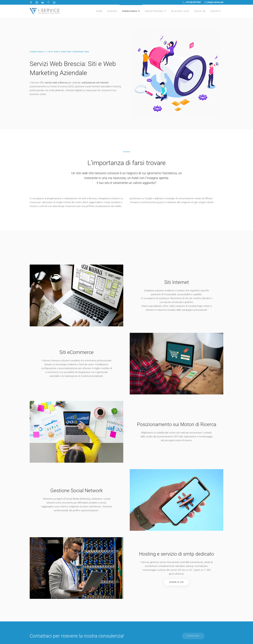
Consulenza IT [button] (131, 11)
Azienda (112, 11)
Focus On (200, 11)
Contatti (216, 11)
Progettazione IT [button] (155, 11)
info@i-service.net (214, 2)
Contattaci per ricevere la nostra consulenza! (77, 636)
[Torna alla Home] (45, 11)
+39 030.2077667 (192, 2)
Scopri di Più (177, 582)
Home (99, 11)
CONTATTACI (193, 636)
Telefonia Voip (180, 11)
